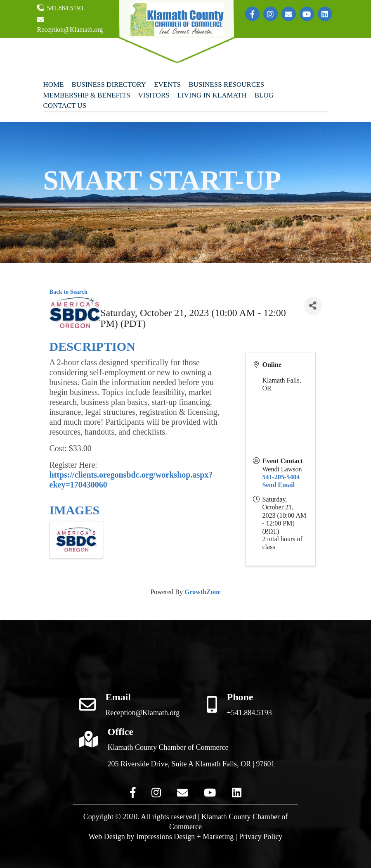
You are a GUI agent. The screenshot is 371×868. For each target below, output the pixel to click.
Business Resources (226, 84)
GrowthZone (203, 592)
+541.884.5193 (249, 713)
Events (167, 84)
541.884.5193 (60, 8)
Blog (264, 95)
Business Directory (109, 84)
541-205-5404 (281, 477)
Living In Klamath (212, 95)
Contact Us (65, 106)
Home (54, 84)
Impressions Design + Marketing (185, 837)
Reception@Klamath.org (70, 25)
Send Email (279, 485)
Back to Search (69, 292)
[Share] (313, 306)
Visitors (154, 95)
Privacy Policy (261, 837)
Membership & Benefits (87, 95)
